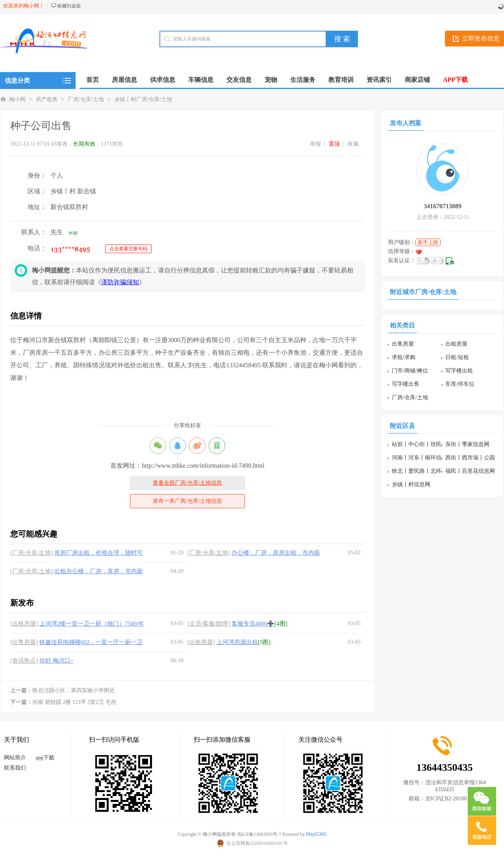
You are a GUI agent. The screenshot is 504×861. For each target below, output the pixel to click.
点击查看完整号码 (128, 249)
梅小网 (17, 99)
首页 (93, 80)
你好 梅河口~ (57, 661)
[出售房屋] (24, 642)
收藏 (353, 144)
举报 (315, 144)
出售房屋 (403, 344)
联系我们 (15, 768)
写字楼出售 (406, 384)
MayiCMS (316, 834)
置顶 (334, 144)
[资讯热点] (24, 661)
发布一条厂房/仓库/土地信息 (187, 501)
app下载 (45, 758)
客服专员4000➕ (253, 624)
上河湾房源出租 (237, 642)
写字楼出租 (459, 371)
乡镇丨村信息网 (411, 484)
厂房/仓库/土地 (86, 99)
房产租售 (47, 99)
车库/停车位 (460, 384)
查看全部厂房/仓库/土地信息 (187, 483)
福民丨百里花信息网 (470, 471)
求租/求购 (404, 357)
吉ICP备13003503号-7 (259, 834)
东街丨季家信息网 (467, 444)
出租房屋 (456, 344)
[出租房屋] (24, 624)
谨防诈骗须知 (120, 282)
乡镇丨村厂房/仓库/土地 (143, 99)
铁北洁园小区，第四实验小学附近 (74, 690)
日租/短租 (457, 357)
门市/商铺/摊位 (410, 371)
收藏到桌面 (69, 6)
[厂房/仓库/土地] (31, 553)
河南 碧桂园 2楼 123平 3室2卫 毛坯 (74, 702)
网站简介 (15, 758)
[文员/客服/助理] (209, 624)
